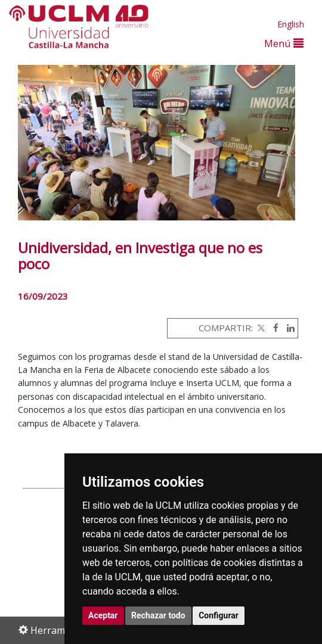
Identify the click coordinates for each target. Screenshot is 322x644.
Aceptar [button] (103, 615)
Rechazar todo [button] (158, 615)
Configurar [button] (219, 615)
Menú (284, 43)
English (291, 24)
